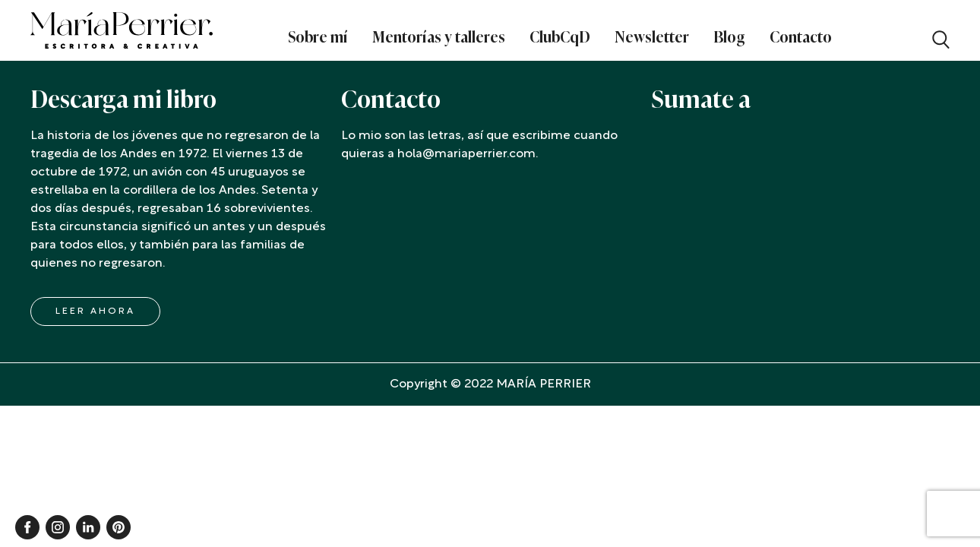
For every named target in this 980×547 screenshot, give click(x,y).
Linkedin (88, 527)
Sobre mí (318, 37)
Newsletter (652, 37)
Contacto (801, 37)
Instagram (58, 527)
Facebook (27, 527)
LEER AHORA (95, 311)
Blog (729, 37)
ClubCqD (560, 37)
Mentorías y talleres (439, 37)
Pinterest (119, 527)
